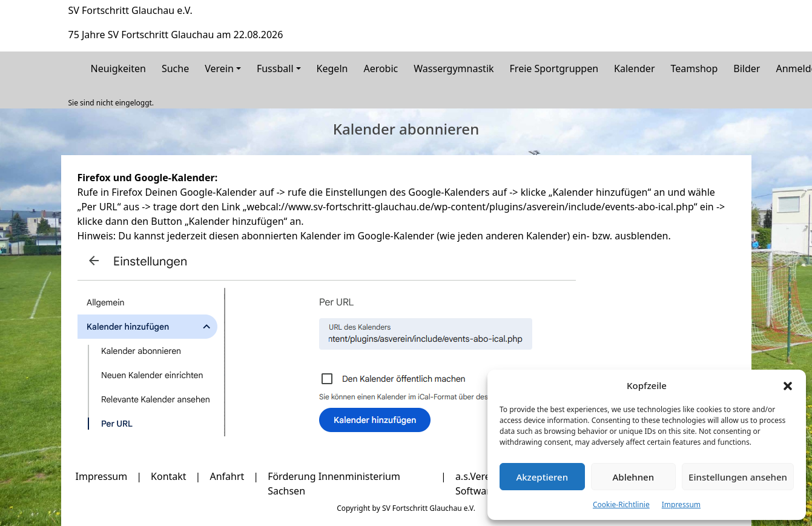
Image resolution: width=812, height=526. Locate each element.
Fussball (275, 68)
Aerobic (381, 68)
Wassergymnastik (454, 68)
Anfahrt (227, 476)
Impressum (681, 504)
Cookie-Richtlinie (621, 504)
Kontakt (169, 476)
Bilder (747, 68)
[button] (788, 385)
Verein (219, 68)
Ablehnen (634, 477)
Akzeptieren (542, 477)
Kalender (634, 68)
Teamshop (695, 68)
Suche (175, 68)
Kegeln (332, 68)
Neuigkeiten (118, 68)
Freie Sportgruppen (554, 68)
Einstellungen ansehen (738, 477)
